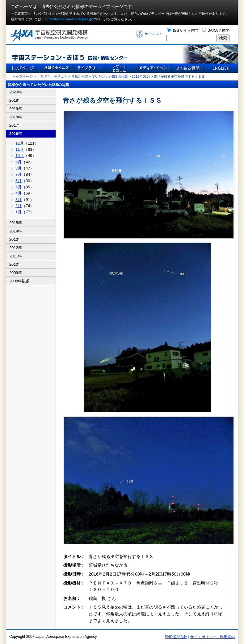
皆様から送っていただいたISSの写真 (100, 76)
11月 (20, 149)
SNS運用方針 (176, 637)
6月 (19, 181)
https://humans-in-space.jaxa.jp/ (69, 19)
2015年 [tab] (16, 223)
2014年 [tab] (16, 231)
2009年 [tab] (16, 273)
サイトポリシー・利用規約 (212, 637)
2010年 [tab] (16, 264)
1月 (19, 212)
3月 (19, 200)
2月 (19, 206)
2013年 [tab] (16, 239)
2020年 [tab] (16, 92)
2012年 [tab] (16, 248)
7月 (19, 174)
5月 (19, 187)
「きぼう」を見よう (52, 76)
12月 (20, 143)
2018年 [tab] (16, 117)
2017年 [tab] (16, 125)
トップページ (23, 76)
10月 (20, 156)
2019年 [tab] (16, 100)
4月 (19, 193)
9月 (19, 162)
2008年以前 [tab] (20, 281)
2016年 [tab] (16, 134)
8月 (19, 168)
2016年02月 (141, 76)
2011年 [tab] (16, 256)
